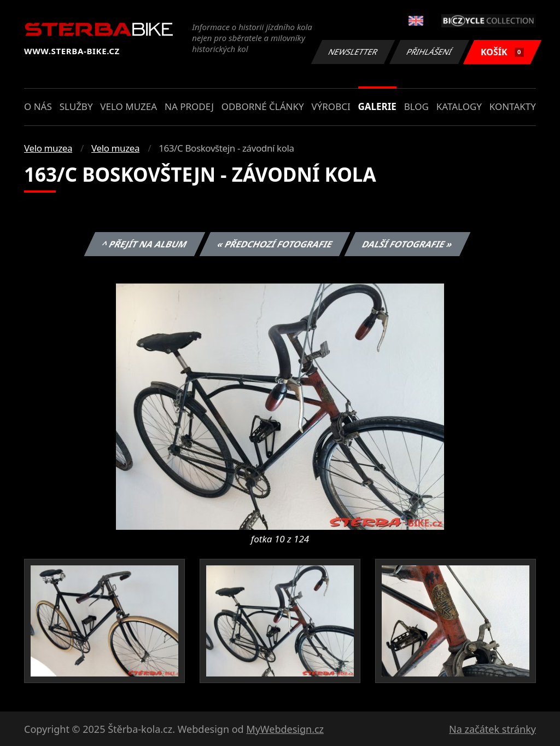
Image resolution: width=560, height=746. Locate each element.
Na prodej (189, 106)
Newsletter (353, 52)
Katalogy (459, 106)
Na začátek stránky (492, 729)
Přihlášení (429, 52)
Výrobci (331, 106)
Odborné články (263, 106)
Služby (76, 106)
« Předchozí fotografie (275, 244)
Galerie (377, 106)
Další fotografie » (408, 244)
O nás (38, 106)
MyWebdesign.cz (285, 729)
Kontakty (513, 106)
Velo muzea (129, 106)
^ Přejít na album (145, 244)
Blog (416, 106)
